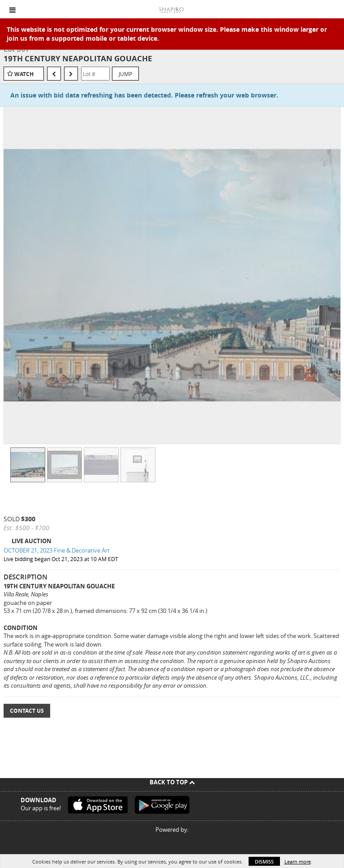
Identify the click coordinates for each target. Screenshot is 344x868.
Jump (125, 74)
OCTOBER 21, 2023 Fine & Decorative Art (57, 550)
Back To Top (172, 782)
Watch (24, 74)
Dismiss (264, 862)
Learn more (298, 862)
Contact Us (27, 711)
